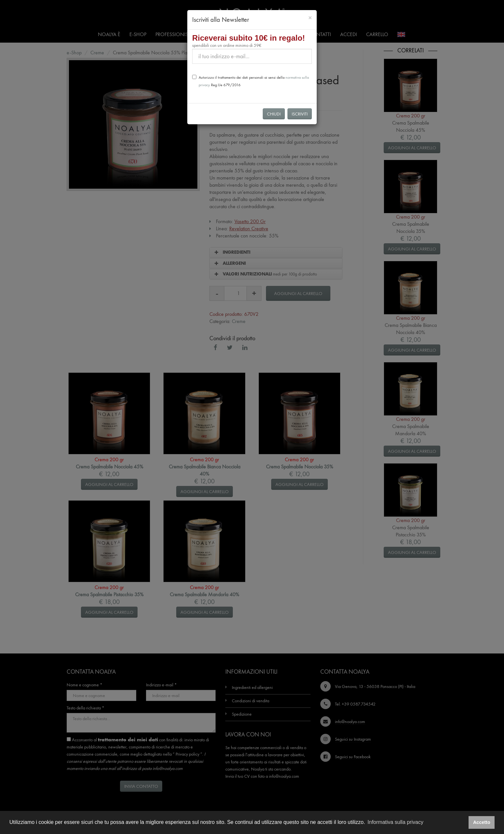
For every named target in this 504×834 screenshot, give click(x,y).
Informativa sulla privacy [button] (395, 822)
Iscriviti (300, 114)
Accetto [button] (482, 822)
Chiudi (274, 114)
